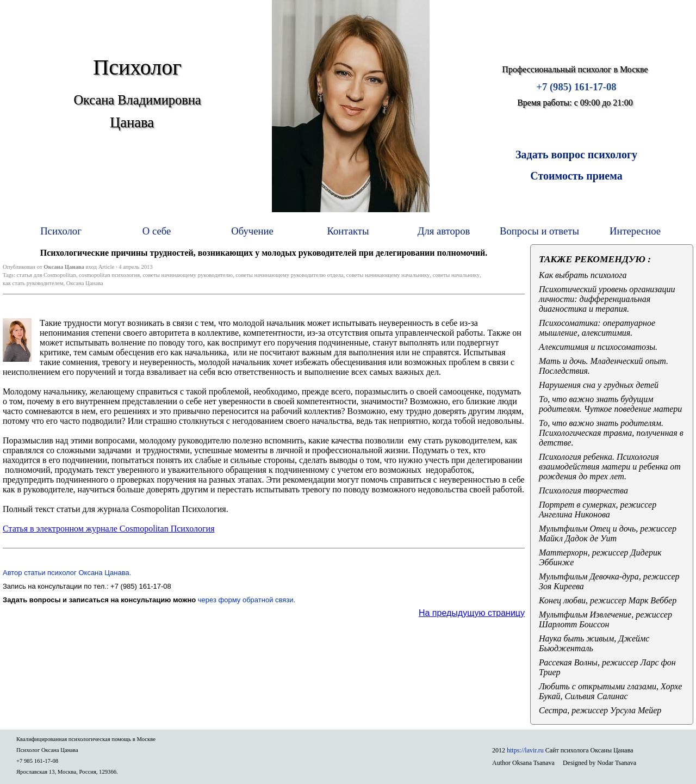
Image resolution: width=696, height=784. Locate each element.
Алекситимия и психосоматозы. (598, 347)
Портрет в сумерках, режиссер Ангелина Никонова (598, 510)
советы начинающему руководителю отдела (289, 275)
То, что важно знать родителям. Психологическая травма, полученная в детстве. (611, 433)
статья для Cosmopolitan (46, 275)
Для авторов (444, 231)
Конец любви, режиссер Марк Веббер (608, 600)
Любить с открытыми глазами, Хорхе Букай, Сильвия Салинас (610, 691)
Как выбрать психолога (583, 275)
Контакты (348, 231)
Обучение (252, 231)
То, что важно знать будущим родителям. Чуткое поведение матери (610, 404)
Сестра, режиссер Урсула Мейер (600, 710)
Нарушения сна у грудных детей (599, 385)
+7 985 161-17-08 (37, 761)
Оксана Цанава (85, 283)
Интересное (635, 231)
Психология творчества (583, 490)
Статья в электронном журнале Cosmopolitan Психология (109, 529)
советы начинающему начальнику (388, 275)
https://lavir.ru (525, 750)
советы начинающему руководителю (188, 275)
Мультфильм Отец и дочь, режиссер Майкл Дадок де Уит (608, 533)
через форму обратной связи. (247, 600)
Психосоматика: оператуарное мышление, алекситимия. (597, 328)
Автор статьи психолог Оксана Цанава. (67, 573)
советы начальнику (456, 275)
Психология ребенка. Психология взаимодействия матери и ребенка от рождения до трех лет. (610, 467)
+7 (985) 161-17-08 (576, 87)
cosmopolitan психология (109, 275)
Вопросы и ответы (539, 231)
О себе (157, 231)
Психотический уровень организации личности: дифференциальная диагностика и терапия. (607, 299)
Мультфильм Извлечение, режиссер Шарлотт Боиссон (605, 619)
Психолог (61, 231)
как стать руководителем (33, 283)
